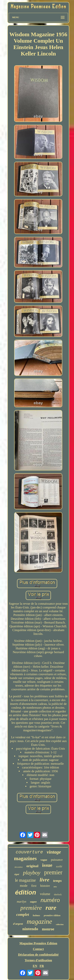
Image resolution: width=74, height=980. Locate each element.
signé (17, 874)
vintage (54, 852)
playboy (32, 873)
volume (45, 894)
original (32, 866)
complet (23, 915)
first (34, 886)
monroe (48, 929)
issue (47, 865)
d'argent (18, 924)
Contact (38, 949)
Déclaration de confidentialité (38, 955)
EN (35, 966)
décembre (19, 867)
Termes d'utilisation (38, 960)
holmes (36, 915)
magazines (25, 858)
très (55, 887)
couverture (29, 852)
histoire (45, 886)
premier (53, 872)
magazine (39, 922)
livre (44, 880)
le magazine (25, 880)
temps (57, 881)
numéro (50, 900)
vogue (44, 860)
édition (25, 892)
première (31, 908)
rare (51, 908)
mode (24, 886)
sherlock (58, 895)
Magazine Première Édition (38, 943)
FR (42, 966)
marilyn (22, 902)
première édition (52, 915)
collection (60, 924)
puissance (57, 860)
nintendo (30, 929)
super (33, 902)
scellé (59, 866)
